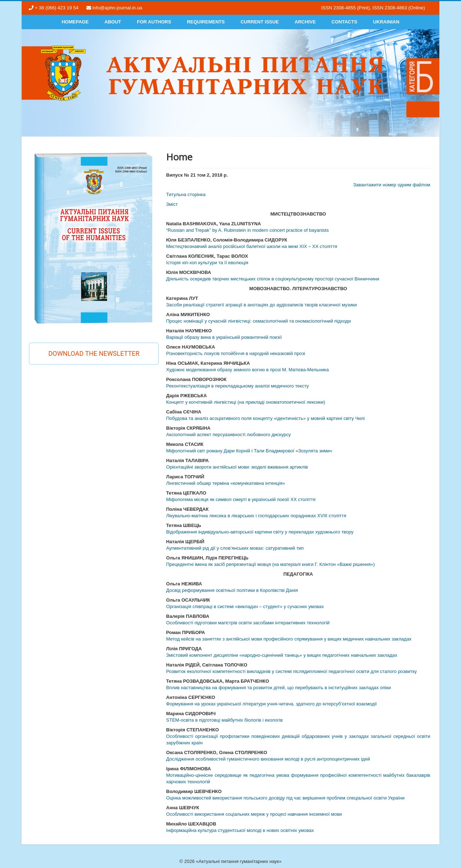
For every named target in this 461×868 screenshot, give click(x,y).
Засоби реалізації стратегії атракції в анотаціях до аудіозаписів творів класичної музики (261, 305)
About (113, 22)
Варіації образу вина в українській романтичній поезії (224, 337)
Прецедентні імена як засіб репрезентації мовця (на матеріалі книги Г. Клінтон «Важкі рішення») (270, 564)
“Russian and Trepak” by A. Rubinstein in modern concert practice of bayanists (247, 230)
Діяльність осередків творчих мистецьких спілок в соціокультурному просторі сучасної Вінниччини (273, 279)
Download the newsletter (94, 353)
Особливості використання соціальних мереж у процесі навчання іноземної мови (254, 814)
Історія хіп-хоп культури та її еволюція (207, 263)
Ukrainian (386, 22)
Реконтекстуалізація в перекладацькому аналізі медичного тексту (237, 386)
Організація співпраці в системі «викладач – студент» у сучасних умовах (245, 606)
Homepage (75, 22)
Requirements (206, 22)
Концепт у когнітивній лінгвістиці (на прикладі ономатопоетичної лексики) (246, 402)
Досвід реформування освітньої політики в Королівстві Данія (232, 590)
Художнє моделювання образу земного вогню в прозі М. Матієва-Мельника (247, 370)
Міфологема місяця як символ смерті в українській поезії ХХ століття (241, 499)
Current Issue (260, 22)
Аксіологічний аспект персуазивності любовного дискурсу (228, 435)
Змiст (172, 204)
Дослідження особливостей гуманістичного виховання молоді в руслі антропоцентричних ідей (268, 759)
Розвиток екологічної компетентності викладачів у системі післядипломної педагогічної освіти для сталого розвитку (291, 671)
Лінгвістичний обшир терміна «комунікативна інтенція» (225, 483)
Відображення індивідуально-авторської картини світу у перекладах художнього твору (260, 532)
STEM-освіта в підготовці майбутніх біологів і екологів (224, 720)
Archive (305, 22)
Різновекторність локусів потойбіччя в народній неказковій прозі (236, 353)
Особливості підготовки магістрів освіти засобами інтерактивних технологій (248, 623)
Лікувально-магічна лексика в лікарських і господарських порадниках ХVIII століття (256, 516)
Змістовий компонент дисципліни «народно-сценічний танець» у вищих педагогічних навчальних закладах (282, 655)
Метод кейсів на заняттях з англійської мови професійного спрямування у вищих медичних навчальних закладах (289, 639)
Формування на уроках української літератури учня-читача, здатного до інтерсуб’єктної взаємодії (271, 704)
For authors (154, 22)
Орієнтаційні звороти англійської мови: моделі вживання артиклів (237, 467)
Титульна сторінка (186, 194)
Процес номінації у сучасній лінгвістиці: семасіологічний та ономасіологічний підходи (258, 321)
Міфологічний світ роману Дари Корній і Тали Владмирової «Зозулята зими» (249, 451)
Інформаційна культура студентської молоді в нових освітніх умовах (240, 830)
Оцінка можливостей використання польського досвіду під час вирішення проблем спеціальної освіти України (285, 798)
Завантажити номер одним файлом (391, 185)
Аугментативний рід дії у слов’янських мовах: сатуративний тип (235, 548)
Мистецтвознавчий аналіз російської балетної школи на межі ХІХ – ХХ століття (252, 246)
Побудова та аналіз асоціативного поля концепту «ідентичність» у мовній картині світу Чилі (265, 418)
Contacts (344, 22)
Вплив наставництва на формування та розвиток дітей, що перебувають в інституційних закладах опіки (278, 688)
